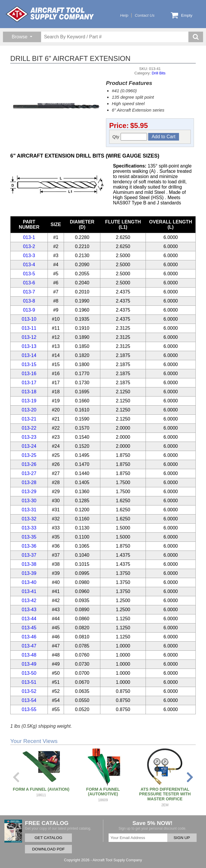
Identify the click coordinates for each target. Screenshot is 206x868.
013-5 (29, 274)
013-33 (29, 528)
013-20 (29, 410)
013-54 (29, 700)
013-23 (29, 437)
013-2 (29, 246)
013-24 (29, 446)
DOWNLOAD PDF (48, 849)
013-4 (29, 265)
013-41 (29, 591)
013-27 (29, 473)
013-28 (29, 482)
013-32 (29, 519)
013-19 (29, 401)
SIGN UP (182, 838)
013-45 (29, 628)
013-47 (29, 646)
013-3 (29, 256)
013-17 (29, 383)
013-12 (29, 337)
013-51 (29, 682)
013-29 (29, 492)
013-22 (29, 428)
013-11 (29, 328)
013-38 (29, 564)
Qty (130, 137)
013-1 (29, 237)
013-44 (29, 619)
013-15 (29, 364)
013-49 (29, 664)
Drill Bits (159, 73)
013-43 (29, 610)
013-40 (29, 582)
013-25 (29, 455)
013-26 (29, 464)
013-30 (29, 501)
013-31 (29, 510)
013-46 (29, 637)
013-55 (29, 709)
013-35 (29, 537)
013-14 (29, 355)
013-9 (29, 310)
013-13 (29, 346)
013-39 (29, 573)
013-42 (29, 600)
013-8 (29, 301)
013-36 (29, 546)
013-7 (29, 292)
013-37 (29, 555)
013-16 (29, 374)
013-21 (29, 419)
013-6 (29, 283)
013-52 (29, 691)
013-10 (29, 319)
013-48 (29, 655)
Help (124, 15)
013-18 (29, 392)
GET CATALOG (48, 838)
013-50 (29, 673)
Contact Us (145, 15)
